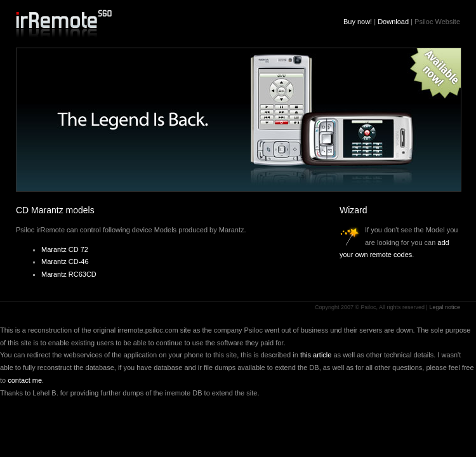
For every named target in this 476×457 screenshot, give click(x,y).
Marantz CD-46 (65, 262)
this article (316, 355)
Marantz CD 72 (65, 249)
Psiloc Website (437, 22)
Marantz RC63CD (69, 274)
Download (393, 22)
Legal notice (445, 307)
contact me (25, 380)
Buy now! (358, 22)
